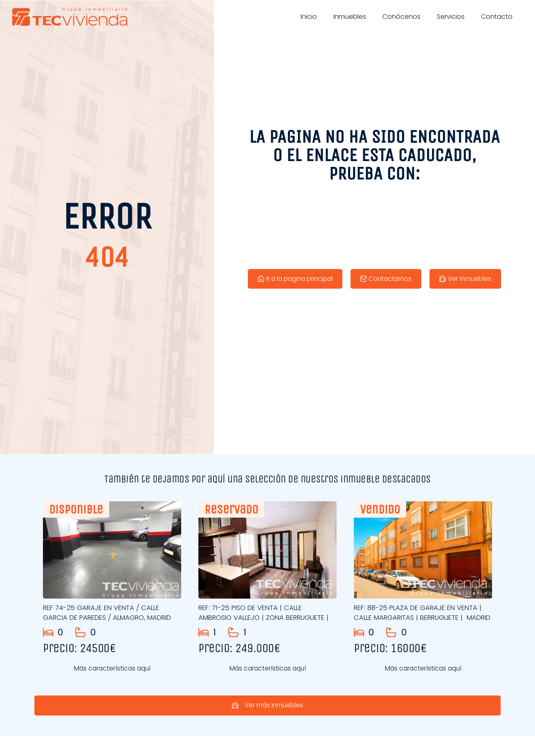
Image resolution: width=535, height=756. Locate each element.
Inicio (309, 17)
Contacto (497, 17)
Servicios (451, 17)
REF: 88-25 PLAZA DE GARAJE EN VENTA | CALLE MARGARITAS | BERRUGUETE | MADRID (422, 617)
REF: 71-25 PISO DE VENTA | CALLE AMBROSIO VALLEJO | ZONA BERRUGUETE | (266, 617)
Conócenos (401, 17)
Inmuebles (350, 17)
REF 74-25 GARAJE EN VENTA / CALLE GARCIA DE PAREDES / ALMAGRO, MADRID (112, 615)
